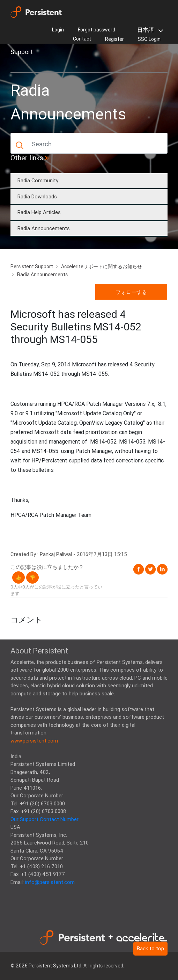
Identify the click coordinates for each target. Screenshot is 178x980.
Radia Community (38, 180)
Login (58, 30)
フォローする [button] (131, 292)
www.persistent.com (34, 741)
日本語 (149, 30)
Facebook (139, 569)
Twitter (150, 569)
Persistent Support (32, 266)
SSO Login (149, 39)
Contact (82, 39)
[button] (18, 577)
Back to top (150, 948)
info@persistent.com (50, 882)
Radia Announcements (44, 228)
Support (22, 52)
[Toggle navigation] (20, 64)
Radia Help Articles (39, 212)
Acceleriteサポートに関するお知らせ (102, 266)
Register (114, 39)
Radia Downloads (37, 196)
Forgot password (97, 30)
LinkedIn (162, 569)
